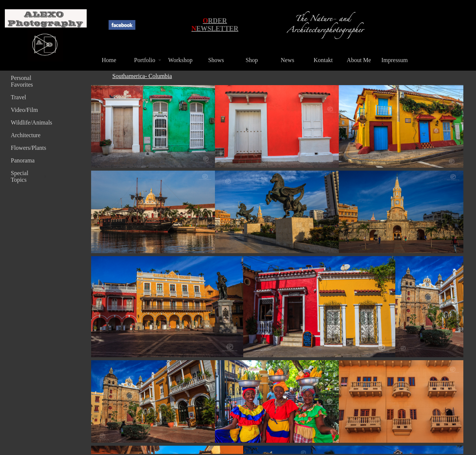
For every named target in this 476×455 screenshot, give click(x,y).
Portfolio (145, 60)
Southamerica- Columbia (142, 76)
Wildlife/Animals (29, 122)
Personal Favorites (22, 81)
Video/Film (24, 110)
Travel (18, 97)
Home (109, 60)
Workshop (180, 60)
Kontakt (323, 60)
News (287, 60)
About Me (359, 60)
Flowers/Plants (28, 148)
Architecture (26, 135)
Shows (216, 60)
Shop (252, 60)
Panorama (23, 160)
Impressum (394, 60)
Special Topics (20, 176)
